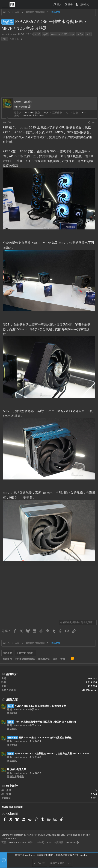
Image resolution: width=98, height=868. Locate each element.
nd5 (5, 39)
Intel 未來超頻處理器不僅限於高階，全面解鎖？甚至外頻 (41, 722)
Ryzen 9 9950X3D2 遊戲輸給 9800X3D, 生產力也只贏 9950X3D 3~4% (48, 753)
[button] (5, 4)
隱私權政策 (44, 659)
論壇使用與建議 (15, 777)
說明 (55, 659)
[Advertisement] (49, 70)
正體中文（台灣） (26, 653)
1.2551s (51, 842)
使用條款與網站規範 (25, 659)
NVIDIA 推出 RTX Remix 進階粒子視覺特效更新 (37, 706)
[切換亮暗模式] (82, 4)
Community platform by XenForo (33, 835)
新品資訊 (12, 729)
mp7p (80, 34)
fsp (72, 34)
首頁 (63, 659)
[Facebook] (3, 847)
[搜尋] (93, 4)
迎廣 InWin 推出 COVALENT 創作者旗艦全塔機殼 (39, 737)
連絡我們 (7, 659)
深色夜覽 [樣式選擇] (7, 653)
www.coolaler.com (33, 115)
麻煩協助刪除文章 (17, 769)
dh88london (89, 690)
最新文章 (12, 699)
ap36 (46, 34)
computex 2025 (59, 34)
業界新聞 (12, 713)
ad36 (37, 34)
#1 (94, 122)
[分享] (89, 122)
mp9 (88, 34)
